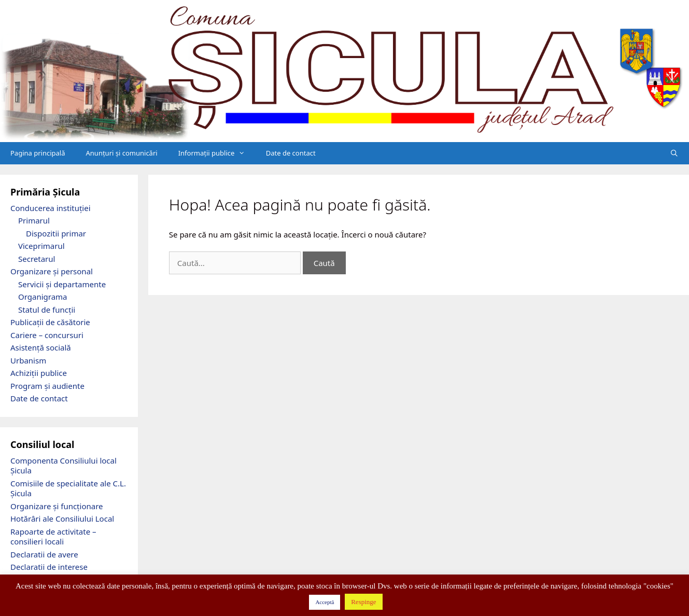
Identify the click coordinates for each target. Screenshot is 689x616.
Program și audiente (47, 386)
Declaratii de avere (44, 554)
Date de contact (291, 153)
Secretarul (37, 259)
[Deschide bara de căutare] (674, 153)
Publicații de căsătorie (50, 322)
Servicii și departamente (62, 284)
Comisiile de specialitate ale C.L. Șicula (68, 488)
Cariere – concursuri (47, 335)
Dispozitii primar (56, 233)
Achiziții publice (39, 373)
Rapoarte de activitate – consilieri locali (53, 537)
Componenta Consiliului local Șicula (64, 466)
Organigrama (43, 297)
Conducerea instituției (51, 208)
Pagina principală (38, 153)
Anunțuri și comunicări (122, 153)
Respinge (363, 602)
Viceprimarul (41, 246)
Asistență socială (41, 347)
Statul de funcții (47, 310)
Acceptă (325, 602)
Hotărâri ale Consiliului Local (62, 519)
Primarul (34, 220)
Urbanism (28, 360)
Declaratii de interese (49, 567)
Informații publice (217, 153)
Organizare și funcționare (57, 506)
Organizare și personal (52, 271)
